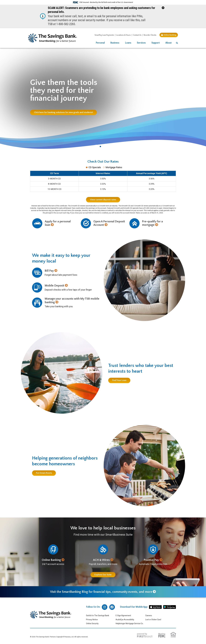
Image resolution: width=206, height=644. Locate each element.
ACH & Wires (101, 560)
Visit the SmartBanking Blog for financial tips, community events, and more (101, 592)
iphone (155, 607)
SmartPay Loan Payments (104, 35)
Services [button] (141, 43)
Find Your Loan (119, 380)
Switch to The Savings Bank (98, 615)
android (170, 607)
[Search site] (177, 43)
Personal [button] (100, 43)
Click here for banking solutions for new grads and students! (63, 112)
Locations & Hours (123, 35)
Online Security (92, 624)
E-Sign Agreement (123, 615)
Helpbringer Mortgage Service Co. (129, 624)
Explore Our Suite (103, 575)
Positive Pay (151, 560)
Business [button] (115, 43)
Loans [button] (128, 43)
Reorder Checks (150, 35)
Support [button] (156, 43)
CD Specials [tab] (95, 167)
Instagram (105, 607)
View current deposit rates (103, 200)
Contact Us (137, 35)
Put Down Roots (44, 473)
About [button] (168, 43)
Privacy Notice (92, 620)
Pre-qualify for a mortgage (152, 223)
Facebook (112, 607)
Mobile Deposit (54, 286)
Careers (149, 615)
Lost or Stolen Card (153, 620)
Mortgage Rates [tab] (114, 167)
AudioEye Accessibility (125, 620)
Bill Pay (49, 271)
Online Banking (170, 35)
